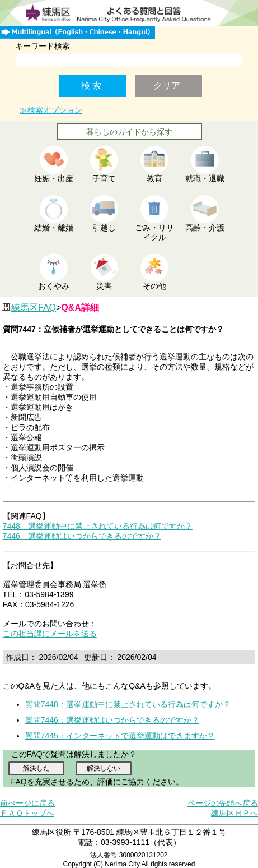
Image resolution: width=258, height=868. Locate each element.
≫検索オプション (51, 110)
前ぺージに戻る (27, 803)
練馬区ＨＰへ (234, 813)
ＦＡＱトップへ (27, 813)
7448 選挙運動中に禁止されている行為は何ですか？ (98, 526)
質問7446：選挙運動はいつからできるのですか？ (112, 720)
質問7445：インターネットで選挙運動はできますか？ (120, 736)
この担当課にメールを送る (50, 634)
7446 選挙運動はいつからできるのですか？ (82, 536)
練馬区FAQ (34, 308)
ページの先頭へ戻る (223, 803)
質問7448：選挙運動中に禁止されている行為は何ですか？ (128, 704)
